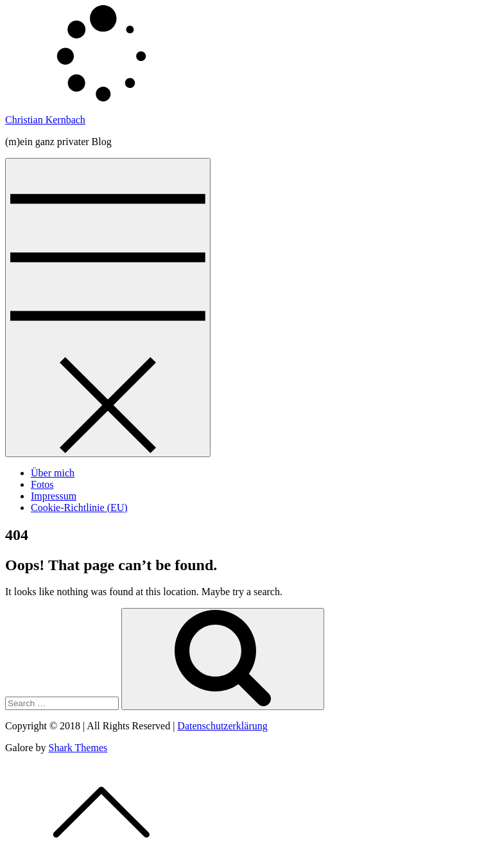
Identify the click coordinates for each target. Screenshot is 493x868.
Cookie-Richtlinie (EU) (79, 508)
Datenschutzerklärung (222, 726)
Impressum (54, 496)
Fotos (42, 484)
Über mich (53, 473)
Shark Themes (78, 748)
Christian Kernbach (45, 120)
